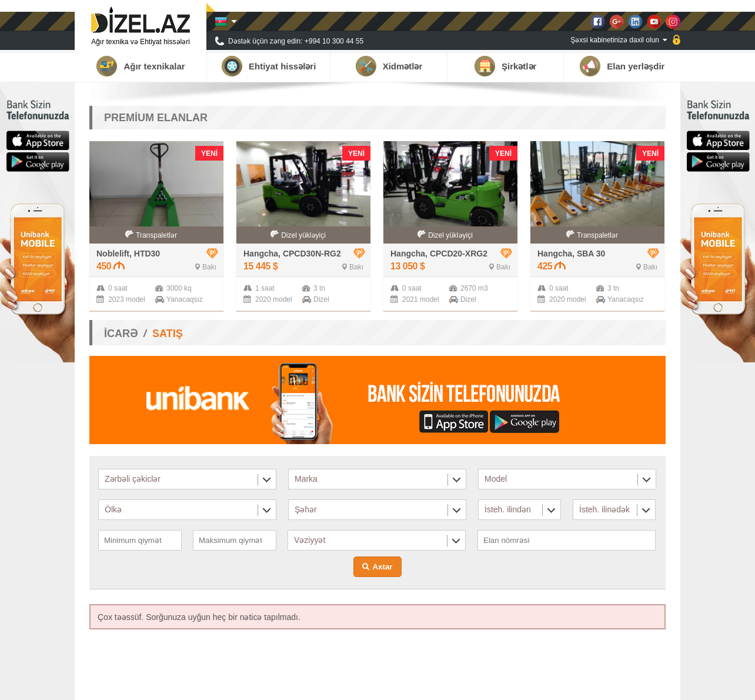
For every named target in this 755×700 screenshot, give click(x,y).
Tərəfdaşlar (538, 685)
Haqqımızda (489, 685)
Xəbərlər (581, 685)
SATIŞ (168, 334)
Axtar (382, 567)
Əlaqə (656, 685)
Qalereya (621, 685)
